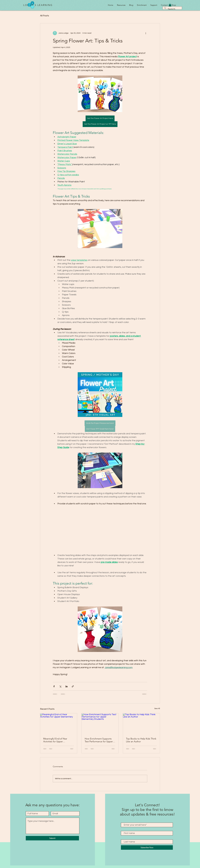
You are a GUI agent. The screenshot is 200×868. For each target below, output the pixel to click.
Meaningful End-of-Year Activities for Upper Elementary (55, 740)
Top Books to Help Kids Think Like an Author (141, 740)
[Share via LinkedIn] (67, 686)
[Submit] (52, 838)
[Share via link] (73, 686)
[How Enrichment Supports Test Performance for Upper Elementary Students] (100, 724)
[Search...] (172, 9)
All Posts (45, 16)
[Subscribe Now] (147, 847)
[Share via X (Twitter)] (60, 686)
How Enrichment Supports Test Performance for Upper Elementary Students (99, 740)
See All (157, 709)
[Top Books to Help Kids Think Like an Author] (141, 724)
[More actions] (146, 33)
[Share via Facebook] (54, 686)
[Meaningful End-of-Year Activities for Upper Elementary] (59, 724)
